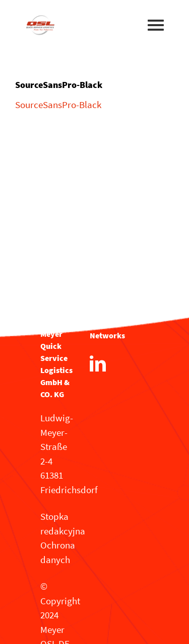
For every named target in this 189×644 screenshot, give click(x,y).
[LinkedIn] (98, 363)
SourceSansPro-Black (58, 105)
